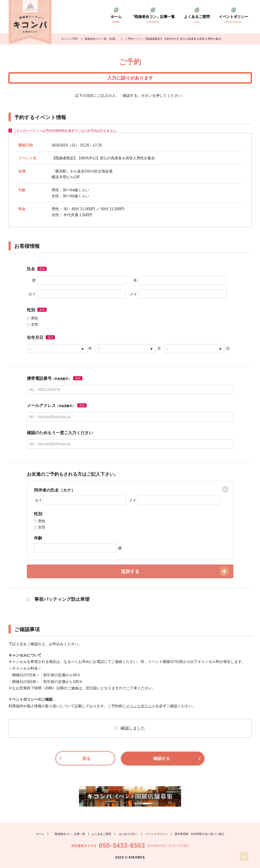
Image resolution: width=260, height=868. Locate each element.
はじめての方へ (128, 834)
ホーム (116, 19)
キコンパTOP (70, 39)
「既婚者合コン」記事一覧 (153, 19)
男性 (33, 318)
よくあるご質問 (197, 19)
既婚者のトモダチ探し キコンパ (30, 22)
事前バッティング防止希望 (58, 599)
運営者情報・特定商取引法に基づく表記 (199, 834)
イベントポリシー (234, 19)
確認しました (130, 728)
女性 (33, 324)
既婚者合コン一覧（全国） (101, 39)
